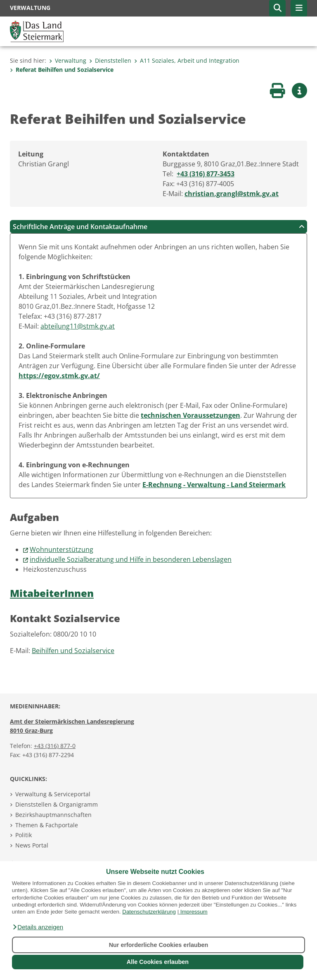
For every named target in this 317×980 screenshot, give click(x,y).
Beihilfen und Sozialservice (73, 651)
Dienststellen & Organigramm (57, 804)
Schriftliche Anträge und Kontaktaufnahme (159, 227)
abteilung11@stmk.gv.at (78, 326)
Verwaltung (68, 60)
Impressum (194, 912)
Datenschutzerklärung (149, 912)
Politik (24, 835)
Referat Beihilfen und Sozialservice (62, 70)
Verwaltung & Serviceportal (53, 794)
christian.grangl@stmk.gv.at (232, 194)
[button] (38, 927)
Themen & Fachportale (47, 825)
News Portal (32, 845)
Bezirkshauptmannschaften (53, 815)
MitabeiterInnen (52, 593)
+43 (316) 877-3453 (206, 174)
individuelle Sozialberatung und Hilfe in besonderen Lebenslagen (131, 559)
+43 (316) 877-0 (55, 746)
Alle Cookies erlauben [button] (158, 962)
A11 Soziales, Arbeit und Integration (187, 60)
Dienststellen (110, 60)
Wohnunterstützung (62, 549)
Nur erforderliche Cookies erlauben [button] (159, 945)
